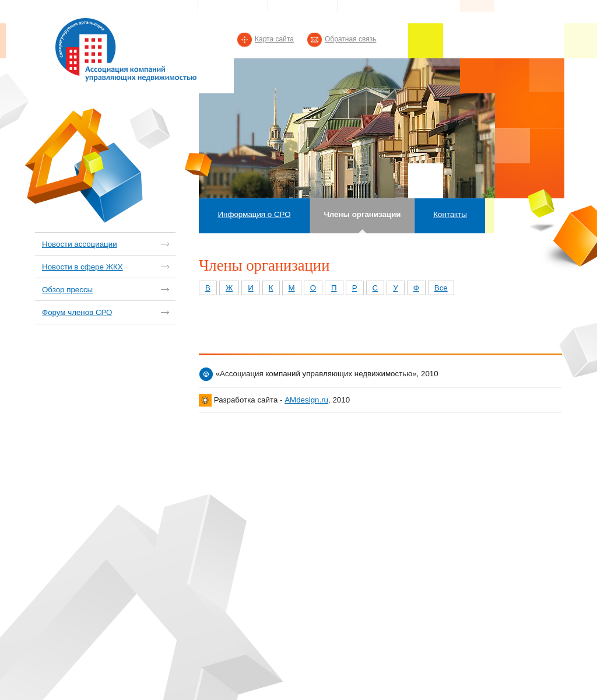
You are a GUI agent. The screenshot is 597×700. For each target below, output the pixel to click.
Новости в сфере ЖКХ (82, 267)
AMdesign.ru (306, 400)
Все (441, 288)
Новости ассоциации (80, 244)
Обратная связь (350, 39)
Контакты (450, 214)
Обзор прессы (67, 290)
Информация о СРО (254, 214)
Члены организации (362, 214)
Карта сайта (274, 39)
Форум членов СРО (77, 312)
